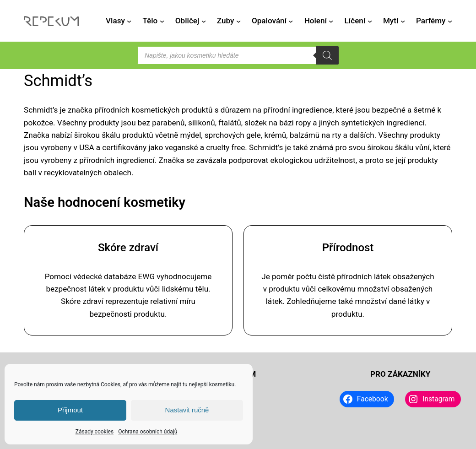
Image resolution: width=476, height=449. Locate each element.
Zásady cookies (95, 432)
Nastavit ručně (187, 410)
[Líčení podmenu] (370, 21)
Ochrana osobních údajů (148, 432)
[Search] (327, 55)
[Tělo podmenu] (162, 21)
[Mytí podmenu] (403, 21)
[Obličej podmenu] (204, 21)
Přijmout (70, 410)
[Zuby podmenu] (238, 21)
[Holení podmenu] (331, 21)
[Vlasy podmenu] (129, 21)
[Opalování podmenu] (291, 21)
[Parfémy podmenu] (450, 21)
